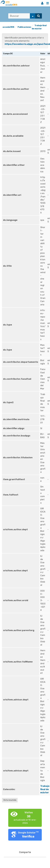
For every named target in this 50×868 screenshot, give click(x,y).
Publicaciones (24, 27)
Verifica (28, 836)
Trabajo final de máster (45, 789)
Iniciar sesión (42, 3)
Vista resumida (10, 800)
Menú (48, 3)
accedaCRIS (8, 27)
